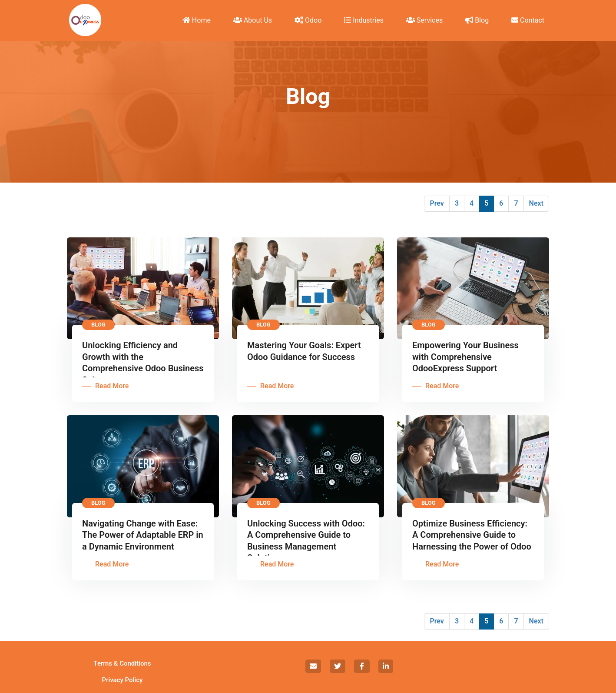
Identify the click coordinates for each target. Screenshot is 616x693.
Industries (364, 20)
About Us (253, 20)
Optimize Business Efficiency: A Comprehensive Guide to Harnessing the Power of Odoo (472, 535)
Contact (528, 20)
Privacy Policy (123, 680)
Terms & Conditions (123, 663)
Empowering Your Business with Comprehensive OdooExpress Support (465, 357)
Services (424, 20)
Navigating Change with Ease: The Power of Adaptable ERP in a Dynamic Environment (143, 535)
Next (536, 203)
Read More (112, 386)
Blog (477, 20)
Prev (437, 203)
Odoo (308, 20)
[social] (313, 666)
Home (197, 20)
